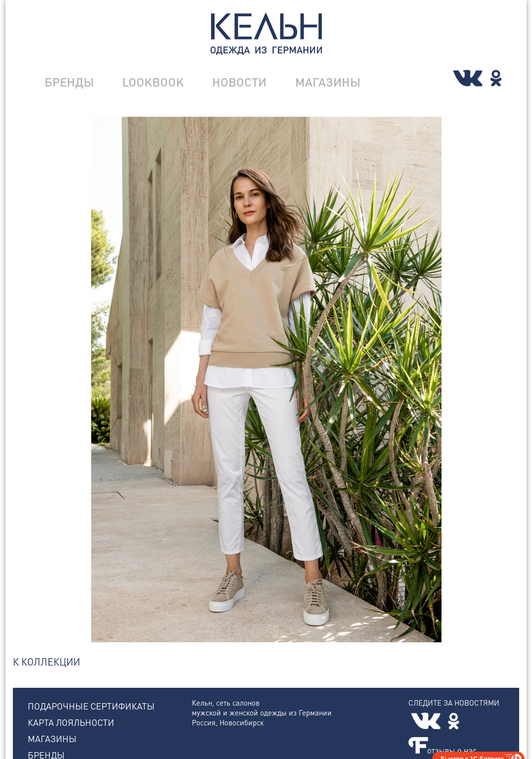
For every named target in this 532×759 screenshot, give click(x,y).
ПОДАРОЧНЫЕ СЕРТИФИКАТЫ (91, 706)
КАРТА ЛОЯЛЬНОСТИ (71, 722)
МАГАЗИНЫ (328, 82)
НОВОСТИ (239, 82)
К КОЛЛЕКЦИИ (46, 662)
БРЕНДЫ (69, 82)
